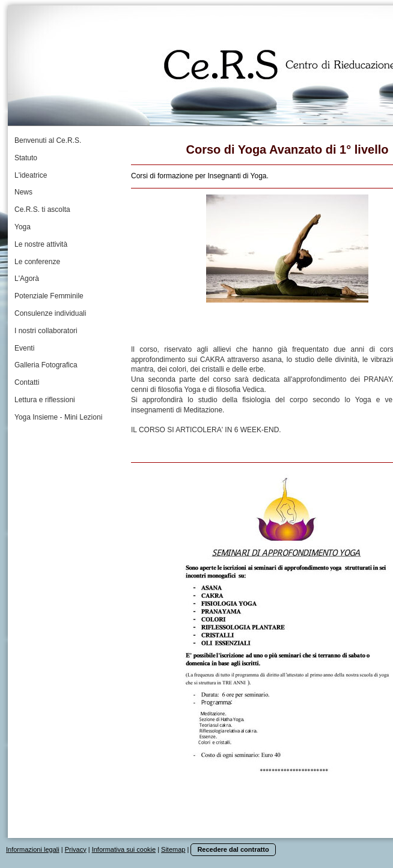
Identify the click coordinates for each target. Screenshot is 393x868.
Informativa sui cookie (124, 849)
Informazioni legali (33, 849)
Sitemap (173, 849)
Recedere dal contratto (233, 849)
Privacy (76, 849)
